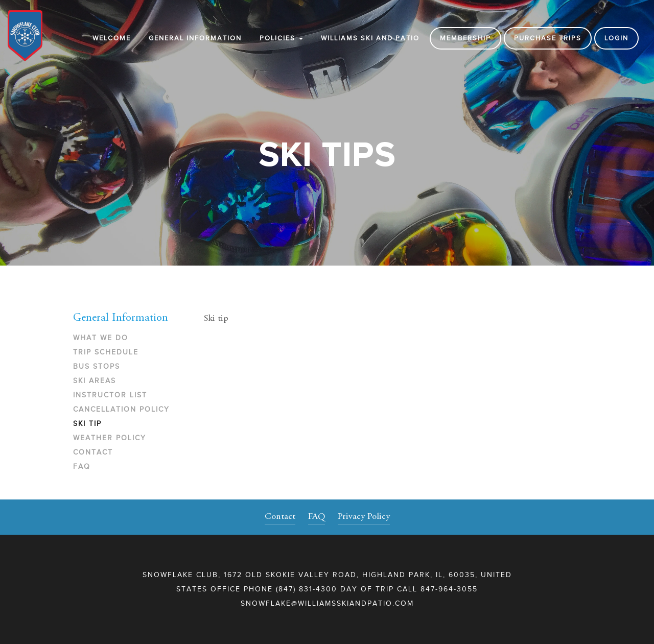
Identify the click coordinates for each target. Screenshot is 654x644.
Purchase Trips (548, 38)
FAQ (82, 467)
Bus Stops (97, 366)
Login (616, 38)
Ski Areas (95, 381)
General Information (195, 38)
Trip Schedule (106, 352)
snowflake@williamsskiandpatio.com (327, 603)
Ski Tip (87, 424)
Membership (465, 38)
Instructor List (110, 395)
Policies (281, 38)
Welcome (112, 38)
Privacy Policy (364, 517)
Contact (93, 452)
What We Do (101, 338)
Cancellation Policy (121, 409)
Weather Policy (110, 438)
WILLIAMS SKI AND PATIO (370, 38)
